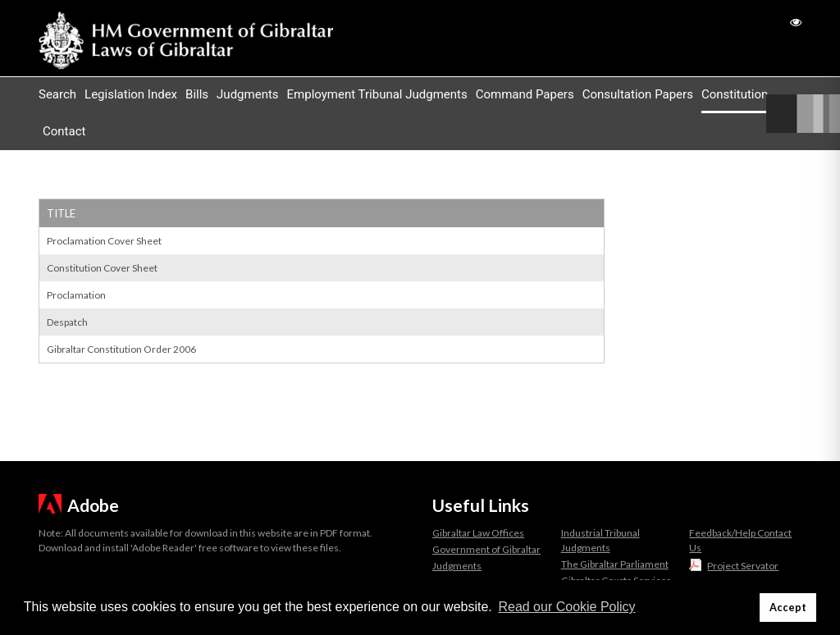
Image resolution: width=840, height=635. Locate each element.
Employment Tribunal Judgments (377, 94)
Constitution (735, 94)
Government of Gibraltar (486, 549)
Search (57, 94)
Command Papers (525, 94)
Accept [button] (788, 608)
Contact (64, 131)
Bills (197, 94)
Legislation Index (131, 94)
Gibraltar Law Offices (478, 533)
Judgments (247, 94)
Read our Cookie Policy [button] (566, 607)
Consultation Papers (638, 94)
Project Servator (743, 566)
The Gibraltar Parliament (615, 564)
